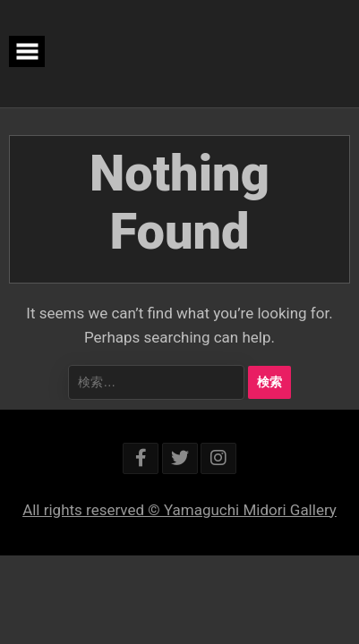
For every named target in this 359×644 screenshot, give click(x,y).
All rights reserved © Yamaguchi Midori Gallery (179, 510)
